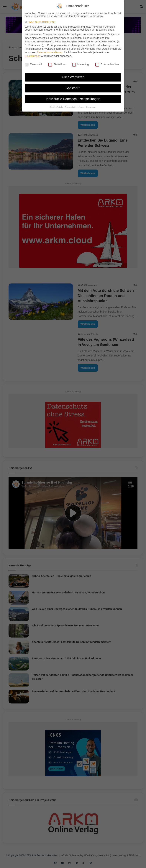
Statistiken (57, 64)
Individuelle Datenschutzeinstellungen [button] (73, 99)
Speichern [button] (73, 88)
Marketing (80, 64)
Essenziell (33, 64)
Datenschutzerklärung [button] (75, 107)
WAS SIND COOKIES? (42, 22)
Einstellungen (33, 56)
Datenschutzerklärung (50, 52)
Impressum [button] (91, 107)
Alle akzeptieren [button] (73, 77)
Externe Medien (107, 64)
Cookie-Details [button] (57, 107)
